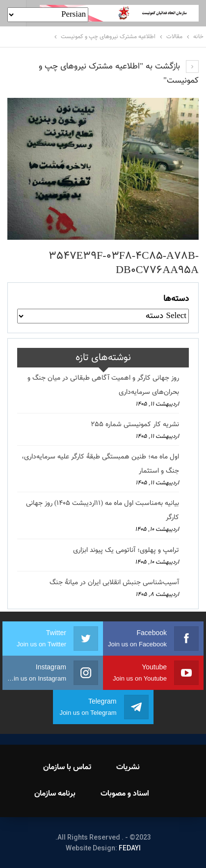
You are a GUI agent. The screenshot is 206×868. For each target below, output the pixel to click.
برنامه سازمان (55, 794)
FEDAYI (130, 848)
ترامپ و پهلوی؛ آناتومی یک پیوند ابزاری (126, 550)
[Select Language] (48, 15)
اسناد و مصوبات (125, 794)
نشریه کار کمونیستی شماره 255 (135, 425)
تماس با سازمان (67, 767)
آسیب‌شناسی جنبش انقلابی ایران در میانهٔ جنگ (114, 583)
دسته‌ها (176, 299)
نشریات (128, 767)
